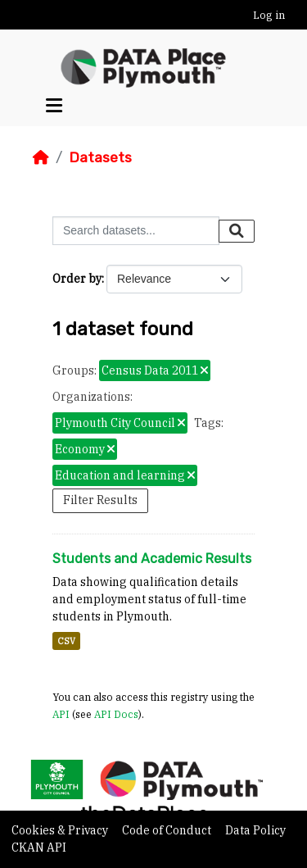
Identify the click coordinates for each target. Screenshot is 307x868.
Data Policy (255, 830)
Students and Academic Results (152, 559)
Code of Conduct (168, 830)
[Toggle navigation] (54, 106)
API (61, 714)
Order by (77, 279)
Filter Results (100, 500)
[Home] (41, 157)
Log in (269, 15)
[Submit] (237, 231)
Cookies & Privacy (61, 830)
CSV (66, 641)
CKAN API (39, 848)
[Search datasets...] (136, 231)
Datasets (100, 157)
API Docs (116, 714)
